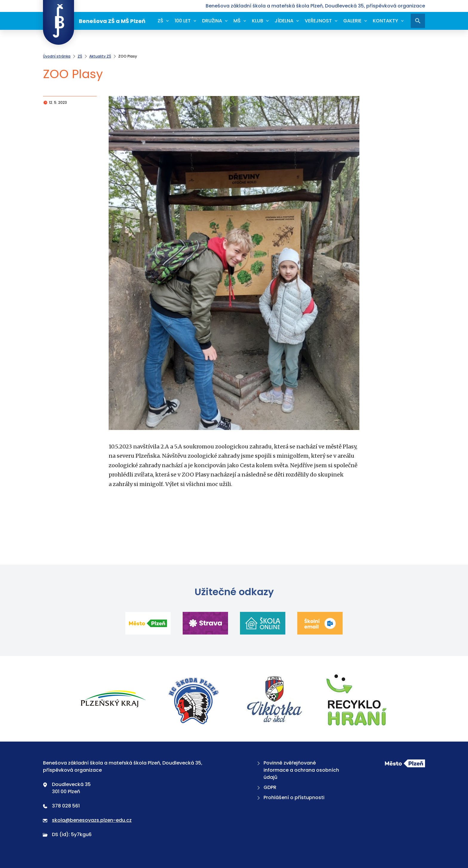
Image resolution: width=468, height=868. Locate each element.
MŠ (237, 21)
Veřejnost (318, 21)
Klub (258, 21)
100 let (183, 21)
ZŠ (160, 21)
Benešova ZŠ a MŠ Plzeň (94, 21)
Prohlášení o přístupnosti (290, 797)
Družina (212, 21)
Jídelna (284, 21)
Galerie (352, 21)
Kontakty (385, 21)
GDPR (266, 787)
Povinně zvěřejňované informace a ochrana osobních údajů (297, 770)
